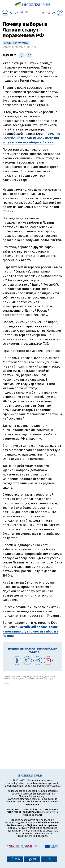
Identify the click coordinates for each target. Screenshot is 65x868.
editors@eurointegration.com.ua (43, 786)
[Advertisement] (32, 716)
